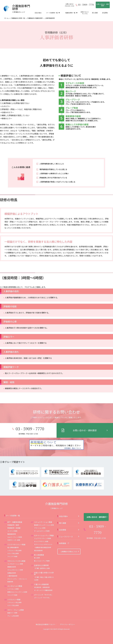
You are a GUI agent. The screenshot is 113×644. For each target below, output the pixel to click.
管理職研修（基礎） (14, 517)
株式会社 (46, 616)
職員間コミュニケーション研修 (44, 517)
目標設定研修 (12, 565)
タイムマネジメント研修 (15, 562)
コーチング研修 (12, 523)
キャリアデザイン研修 (41, 533)
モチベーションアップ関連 (44, 527)
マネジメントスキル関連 (16, 553)
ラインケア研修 (12, 548)
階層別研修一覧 (72, 13)
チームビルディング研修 (42, 523)
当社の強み (38, 13)
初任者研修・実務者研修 (42, 579)
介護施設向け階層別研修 (35, 18)
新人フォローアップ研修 (42, 553)
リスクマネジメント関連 (16, 536)
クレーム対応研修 (13, 608)
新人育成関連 (39, 547)
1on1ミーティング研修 (15, 529)
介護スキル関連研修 (41, 576)
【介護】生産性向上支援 (42, 560)
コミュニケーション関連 (43, 514)
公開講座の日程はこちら (69, 543)
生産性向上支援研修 (41, 557)
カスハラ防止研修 (13, 545)
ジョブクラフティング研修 (42, 530)
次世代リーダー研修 (14, 532)
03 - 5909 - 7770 (86, 5)
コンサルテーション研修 (15, 556)
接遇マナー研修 (12, 605)
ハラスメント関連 (14, 591)
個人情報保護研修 (13, 539)
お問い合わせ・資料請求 (103, 5)
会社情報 (105, 13)
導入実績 (95, 13)
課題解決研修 (12, 559)
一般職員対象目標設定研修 (43, 539)
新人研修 (37, 550)
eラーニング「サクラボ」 (43, 586)
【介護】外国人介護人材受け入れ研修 (44, 570)
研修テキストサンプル (85, 13)
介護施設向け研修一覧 (18, 18)
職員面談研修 (12, 526)
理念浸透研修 (38, 542)
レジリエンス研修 (13, 581)
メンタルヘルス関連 (15, 578)
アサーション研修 (40, 520)
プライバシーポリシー (67, 616)
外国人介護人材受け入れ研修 (44, 565)
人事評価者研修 (12, 568)
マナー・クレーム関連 (16, 602)
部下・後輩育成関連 (15, 514)
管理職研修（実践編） (14, 520)
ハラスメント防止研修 (14, 542)
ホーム (6, 18)
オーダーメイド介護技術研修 (43, 582)
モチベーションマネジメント (43, 536)
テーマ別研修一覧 (53, 13)
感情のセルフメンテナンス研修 (17, 584)
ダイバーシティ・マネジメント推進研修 (17, 572)
